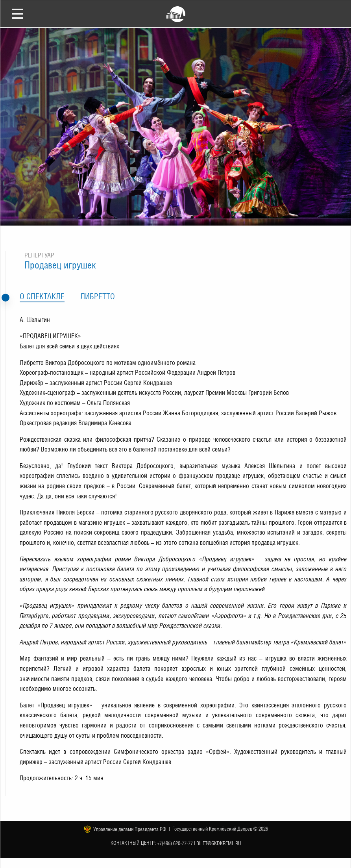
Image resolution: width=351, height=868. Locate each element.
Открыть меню (17, 13)
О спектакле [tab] (42, 296)
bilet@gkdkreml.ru (219, 843)
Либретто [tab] (98, 296)
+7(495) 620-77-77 (175, 843)
